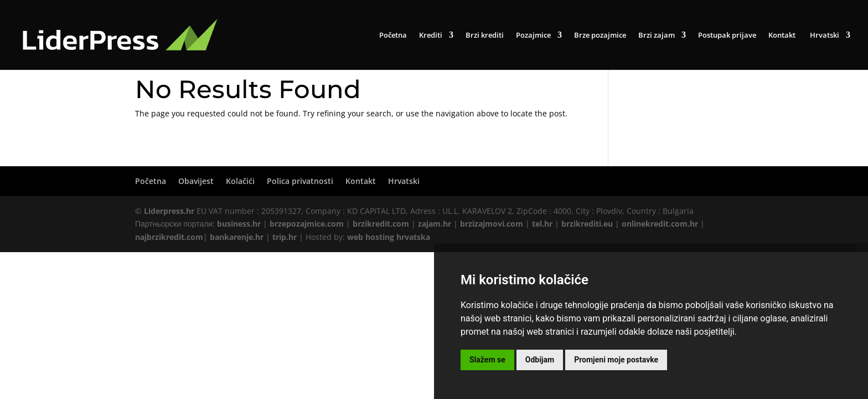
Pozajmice (533, 35)
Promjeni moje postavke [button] (616, 360)
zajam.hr (435, 224)
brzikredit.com (381, 224)
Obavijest (196, 181)
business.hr (239, 224)
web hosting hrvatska (389, 237)
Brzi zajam (657, 35)
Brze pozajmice (600, 35)
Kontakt (782, 35)
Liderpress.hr (169, 211)
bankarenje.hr (237, 237)
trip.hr (285, 237)
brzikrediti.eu (587, 224)
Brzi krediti (485, 35)
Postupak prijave (727, 35)
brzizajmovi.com (492, 224)
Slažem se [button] (487, 360)
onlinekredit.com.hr (660, 224)
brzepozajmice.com (307, 224)
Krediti (431, 35)
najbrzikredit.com (169, 237)
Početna (393, 35)
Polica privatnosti (300, 181)
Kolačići (240, 181)
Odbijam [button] (540, 360)
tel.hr (542, 224)
